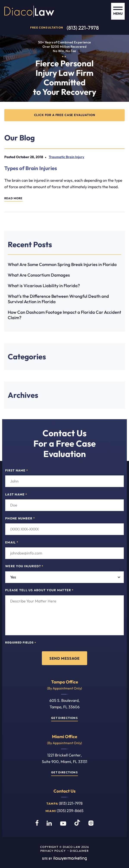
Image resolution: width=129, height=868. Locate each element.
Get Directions (64, 718)
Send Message (64, 658)
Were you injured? (24, 566)
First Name (17, 471)
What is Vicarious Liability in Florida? (44, 286)
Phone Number (20, 518)
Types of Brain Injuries (31, 168)
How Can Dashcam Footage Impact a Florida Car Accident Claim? (64, 315)
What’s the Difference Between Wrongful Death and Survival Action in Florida (58, 299)
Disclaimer (79, 851)
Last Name (16, 494)
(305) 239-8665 (70, 811)
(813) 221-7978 (83, 28)
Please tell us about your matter (39, 590)
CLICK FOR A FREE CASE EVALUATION (65, 115)
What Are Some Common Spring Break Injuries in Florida (62, 264)
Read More (13, 198)
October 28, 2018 (30, 157)
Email (12, 542)
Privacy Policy (53, 851)
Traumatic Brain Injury (67, 157)
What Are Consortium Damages (39, 275)
